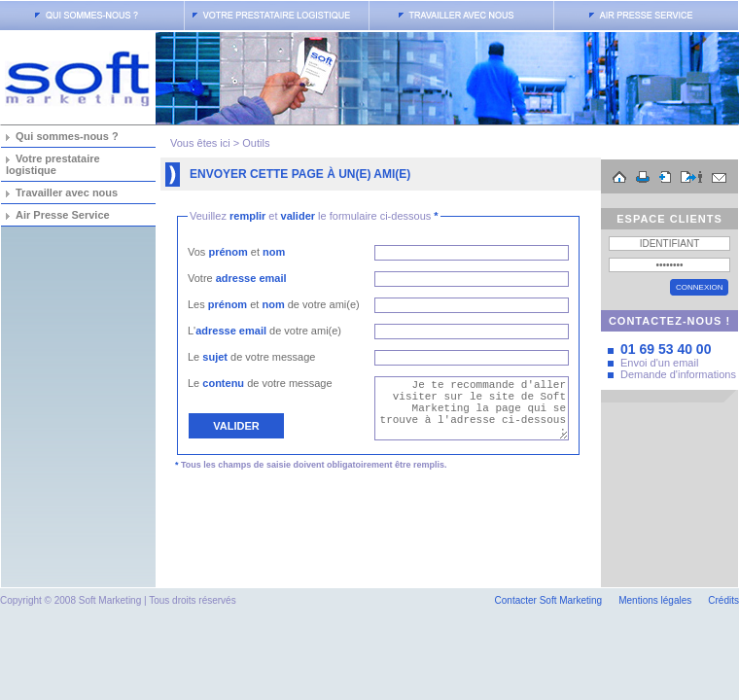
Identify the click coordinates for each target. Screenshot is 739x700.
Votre (237, 278)
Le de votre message (251, 357)
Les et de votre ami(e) (274, 304)
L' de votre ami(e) (264, 331)
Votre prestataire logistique (53, 164)
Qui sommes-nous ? (67, 136)
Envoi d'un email (659, 363)
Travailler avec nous (67, 192)
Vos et (236, 252)
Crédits (723, 600)
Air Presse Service (63, 215)
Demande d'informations (678, 374)
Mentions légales (655, 600)
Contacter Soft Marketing (549, 600)
